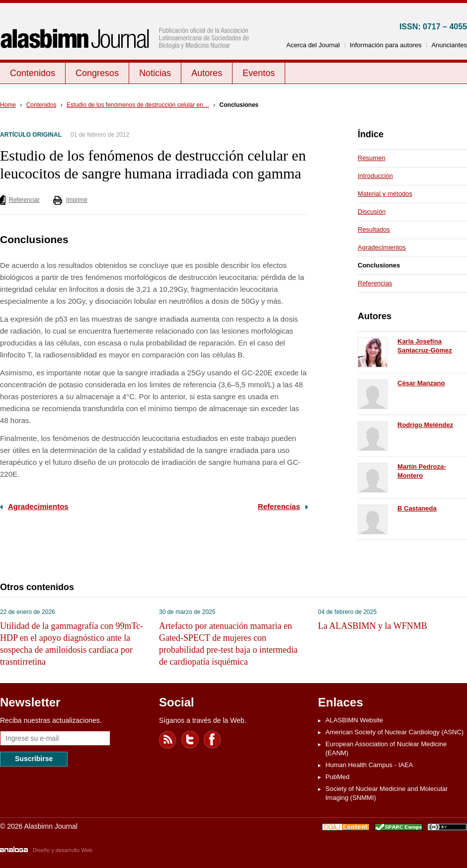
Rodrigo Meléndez (425, 425)
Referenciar (24, 200)
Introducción (375, 176)
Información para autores (386, 45)
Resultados (374, 229)
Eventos (259, 73)
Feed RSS (168, 740)
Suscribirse (34, 759)
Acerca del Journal (313, 45)
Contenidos (33, 73)
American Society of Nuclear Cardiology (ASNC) (394, 732)
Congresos (97, 73)
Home (8, 105)
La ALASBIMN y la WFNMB (373, 626)
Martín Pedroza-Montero (422, 471)
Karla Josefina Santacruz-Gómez (425, 346)
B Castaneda (417, 508)
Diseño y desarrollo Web (63, 850)
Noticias (155, 73)
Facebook (213, 740)
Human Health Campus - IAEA (369, 765)
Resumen (372, 158)
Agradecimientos (38, 506)
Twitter (190, 740)
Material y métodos (385, 194)
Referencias (279, 506)
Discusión (372, 212)
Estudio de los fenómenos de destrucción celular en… (138, 105)
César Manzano (421, 383)
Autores (207, 73)
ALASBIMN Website (354, 720)
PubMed (337, 777)
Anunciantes (449, 45)
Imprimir (77, 200)
